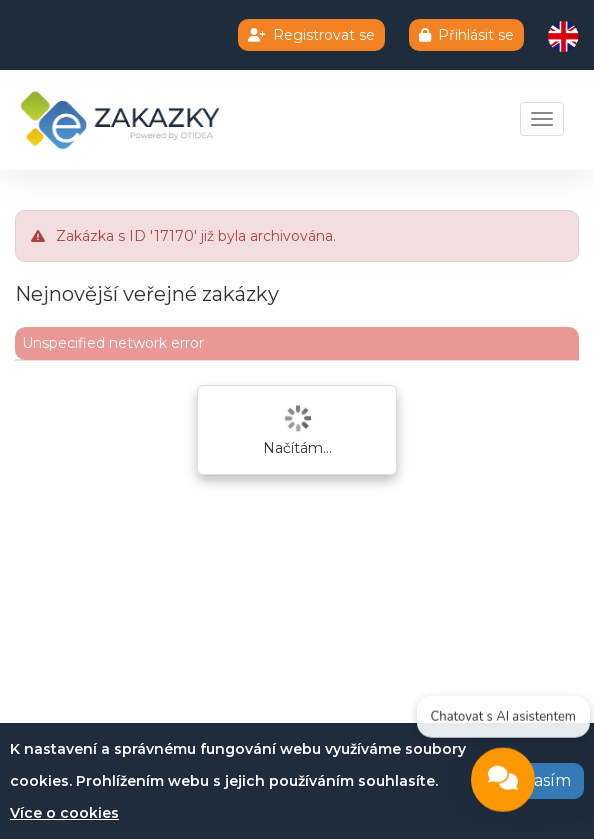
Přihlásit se (466, 35)
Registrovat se (311, 35)
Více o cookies (64, 813)
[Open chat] (503, 782)
